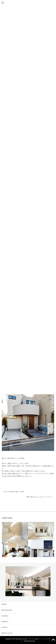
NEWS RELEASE (7, 610)
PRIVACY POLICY (7, 633)
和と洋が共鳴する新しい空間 (14, 492)
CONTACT (5, 627)
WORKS (4, 604)
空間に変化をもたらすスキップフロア (39, 497)
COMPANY (5, 622)
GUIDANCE (5, 616)
